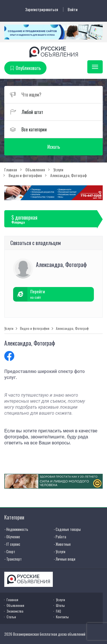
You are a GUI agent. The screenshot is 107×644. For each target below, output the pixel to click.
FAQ (58, 611)
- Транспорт (13, 559)
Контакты (62, 617)
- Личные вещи (64, 559)
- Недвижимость (16, 529)
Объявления (15, 605)
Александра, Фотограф (72, 328)
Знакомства (15, 611)
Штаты (60, 605)
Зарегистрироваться (42, 9)
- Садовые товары (67, 529)
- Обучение (12, 537)
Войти (73, 9)
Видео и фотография (35, 328)
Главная (12, 600)
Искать (54, 147)
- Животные (62, 544)
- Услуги (59, 551)
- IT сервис (12, 544)
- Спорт (10, 551)
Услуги (9, 328)
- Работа (60, 537)
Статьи (11, 617)
